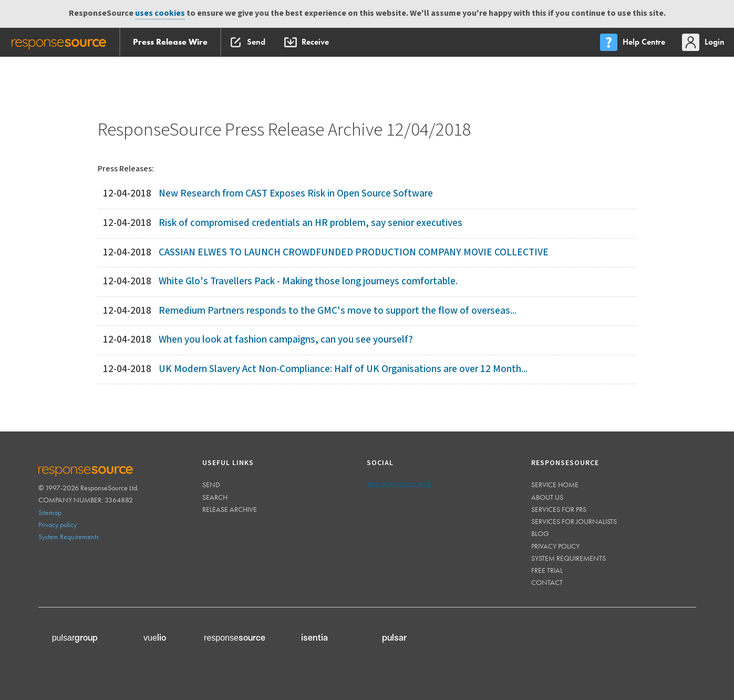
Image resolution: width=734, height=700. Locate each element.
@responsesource (399, 485)
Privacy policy (58, 524)
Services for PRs (559, 509)
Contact (547, 582)
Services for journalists (574, 521)
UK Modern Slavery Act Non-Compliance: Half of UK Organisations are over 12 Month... (343, 369)
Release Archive (230, 509)
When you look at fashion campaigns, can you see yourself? (286, 340)
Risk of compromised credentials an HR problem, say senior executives (311, 223)
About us (547, 497)
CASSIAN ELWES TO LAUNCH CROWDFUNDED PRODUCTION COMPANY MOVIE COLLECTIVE (354, 253)
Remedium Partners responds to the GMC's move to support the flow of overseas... (338, 311)
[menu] (634, 42)
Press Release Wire (170, 42)
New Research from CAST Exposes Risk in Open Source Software (296, 194)
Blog (540, 533)
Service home (555, 485)
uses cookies (160, 13)
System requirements (568, 558)
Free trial (547, 570)
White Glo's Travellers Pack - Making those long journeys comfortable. (308, 281)
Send (211, 485)
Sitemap (50, 512)
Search (215, 497)
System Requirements (69, 537)
